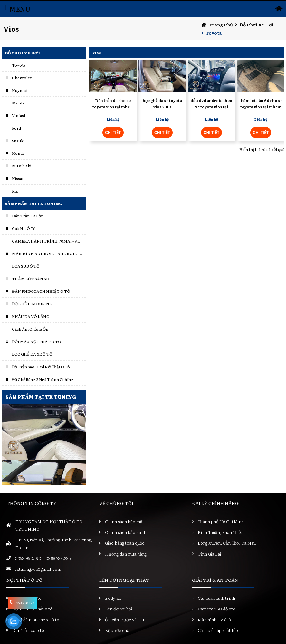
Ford (16, 128)
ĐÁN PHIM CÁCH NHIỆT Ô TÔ (41, 291)
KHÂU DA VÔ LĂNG (31, 316)
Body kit (113, 598)
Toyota (214, 33)
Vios (97, 52)
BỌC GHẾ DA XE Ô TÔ (32, 354)
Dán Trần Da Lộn (28, 216)
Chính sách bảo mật (124, 522)
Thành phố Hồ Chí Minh (221, 522)
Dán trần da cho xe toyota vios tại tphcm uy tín (113, 104)
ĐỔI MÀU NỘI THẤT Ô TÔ (37, 342)
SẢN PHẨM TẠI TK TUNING (41, 397)
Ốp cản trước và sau (124, 620)
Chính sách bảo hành (126, 532)
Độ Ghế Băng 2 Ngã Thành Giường (43, 379)
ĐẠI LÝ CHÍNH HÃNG (215, 503)
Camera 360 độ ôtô (217, 609)
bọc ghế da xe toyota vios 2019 (162, 103)
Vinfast (19, 115)
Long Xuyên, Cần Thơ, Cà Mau (227, 543)
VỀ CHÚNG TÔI (116, 503)
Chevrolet (22, 78)
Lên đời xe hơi (119, 609)
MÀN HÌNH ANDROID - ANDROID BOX (48, 253)
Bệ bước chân (118, 630)
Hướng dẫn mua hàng (126, 554)
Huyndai (20, 90)
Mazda (18, 103)
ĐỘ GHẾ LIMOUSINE (32, 304)
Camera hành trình (216, 598)
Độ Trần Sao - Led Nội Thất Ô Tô (41, 367)
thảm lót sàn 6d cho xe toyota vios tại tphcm (261, 103)
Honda (18, 153)
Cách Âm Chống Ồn (30, 329)
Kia (15, 191)
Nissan (18, 178)
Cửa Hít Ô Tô (24, 228)
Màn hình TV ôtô (214, 620)
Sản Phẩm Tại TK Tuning (34, 203)
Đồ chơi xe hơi (257, 25)
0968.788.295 (58, 558)
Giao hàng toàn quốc (125, 543)
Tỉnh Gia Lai (209, 554)
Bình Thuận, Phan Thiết (220, 532)
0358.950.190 (28, 558)
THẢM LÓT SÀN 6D (31, 279)
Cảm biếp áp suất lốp (218, 630)
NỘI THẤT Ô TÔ (24, 580)
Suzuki (18, 141)
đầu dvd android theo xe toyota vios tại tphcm (211, 104)
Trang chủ (221, 25)
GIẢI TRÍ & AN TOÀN (215, 580)
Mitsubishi (22, 166)
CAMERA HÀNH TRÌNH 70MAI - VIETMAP (48, 241)
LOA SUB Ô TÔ (26, 266)
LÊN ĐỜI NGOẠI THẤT (124, 580)
